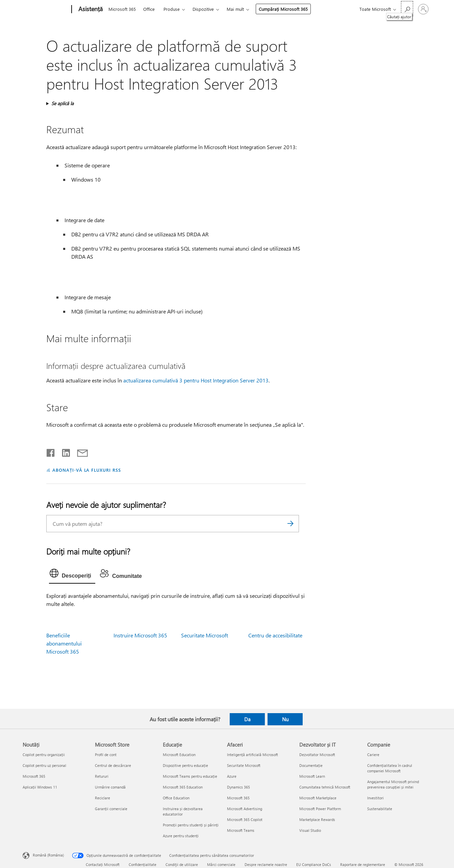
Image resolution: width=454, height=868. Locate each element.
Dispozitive (203, 9)
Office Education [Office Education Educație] (176, 798)
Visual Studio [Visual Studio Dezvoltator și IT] (310, 830)
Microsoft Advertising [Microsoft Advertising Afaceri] (245, 809)
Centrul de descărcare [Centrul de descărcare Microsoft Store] (113, 765)
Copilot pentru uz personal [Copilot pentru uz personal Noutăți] (44, 765)
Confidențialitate (143, 864)
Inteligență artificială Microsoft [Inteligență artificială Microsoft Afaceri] (253, 755)
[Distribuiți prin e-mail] (79, 451)
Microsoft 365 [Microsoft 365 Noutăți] (34, 776)
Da (247, 719)
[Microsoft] (46, 9)
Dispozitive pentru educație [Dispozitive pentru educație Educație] (185, 765)
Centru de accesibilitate (275, 635)
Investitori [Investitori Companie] (375, 798)
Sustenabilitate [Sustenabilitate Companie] (380, 809)
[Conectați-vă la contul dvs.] (423, 9)
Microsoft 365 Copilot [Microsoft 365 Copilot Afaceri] (245, 819)
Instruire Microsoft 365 (140, 635)
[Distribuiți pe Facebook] (51, 451)
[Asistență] (90, 9)
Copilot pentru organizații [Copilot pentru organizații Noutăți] (44, 755)
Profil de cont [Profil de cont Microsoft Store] (106, 755)
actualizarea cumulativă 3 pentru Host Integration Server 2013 (196, 380)
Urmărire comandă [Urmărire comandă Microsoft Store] (110, 787)
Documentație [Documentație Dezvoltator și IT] (311, 765)
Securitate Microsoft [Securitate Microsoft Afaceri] (244, 765)
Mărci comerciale (221, 864)
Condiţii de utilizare (182, 864)
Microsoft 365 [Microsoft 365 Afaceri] (238, 798)
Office (149, 9)
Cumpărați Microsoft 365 (283, 9)
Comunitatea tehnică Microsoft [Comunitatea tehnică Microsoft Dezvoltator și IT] (325, 787)
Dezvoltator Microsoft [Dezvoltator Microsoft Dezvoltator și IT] (317, 755)
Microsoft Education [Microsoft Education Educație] (179, 755)
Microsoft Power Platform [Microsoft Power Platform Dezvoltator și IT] (320, 809)
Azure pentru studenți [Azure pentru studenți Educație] (181, 836)
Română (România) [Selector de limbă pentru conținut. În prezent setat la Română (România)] (48, 855)
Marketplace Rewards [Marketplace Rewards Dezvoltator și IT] (317, 819)
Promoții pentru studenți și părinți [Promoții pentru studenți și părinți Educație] (191, 825)
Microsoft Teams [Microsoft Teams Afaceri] (241, 830)
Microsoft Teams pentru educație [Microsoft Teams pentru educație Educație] (190, 776)
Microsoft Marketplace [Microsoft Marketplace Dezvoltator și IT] (318, 798)
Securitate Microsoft (205, 635)
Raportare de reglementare (363, 864)
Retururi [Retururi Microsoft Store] (102, 776)
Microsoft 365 (122, 9)
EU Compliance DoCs (314, 864)
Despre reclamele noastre (266, 864)
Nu (285, 719)
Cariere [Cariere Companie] (373, 755)
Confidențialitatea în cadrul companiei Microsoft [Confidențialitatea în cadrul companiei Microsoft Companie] (390, 768)
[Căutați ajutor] (407, 9)
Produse (172, 9)
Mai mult (235, 9)
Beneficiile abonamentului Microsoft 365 (64, 643)
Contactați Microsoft (103, 864)
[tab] (72, 575)
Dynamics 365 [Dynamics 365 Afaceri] (238, 787)
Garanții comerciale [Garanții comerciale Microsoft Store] (111, 809)
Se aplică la (62, 103)
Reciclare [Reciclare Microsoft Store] (103, 798)
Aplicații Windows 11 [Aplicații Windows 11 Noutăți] (40, 787)
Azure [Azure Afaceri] (232, 776)
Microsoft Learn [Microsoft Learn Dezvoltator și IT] (312, 776)
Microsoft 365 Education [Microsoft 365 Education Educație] (183, 787)
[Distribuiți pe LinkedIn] (63, 451)
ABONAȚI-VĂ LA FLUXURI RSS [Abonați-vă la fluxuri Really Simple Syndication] (87, 470)
